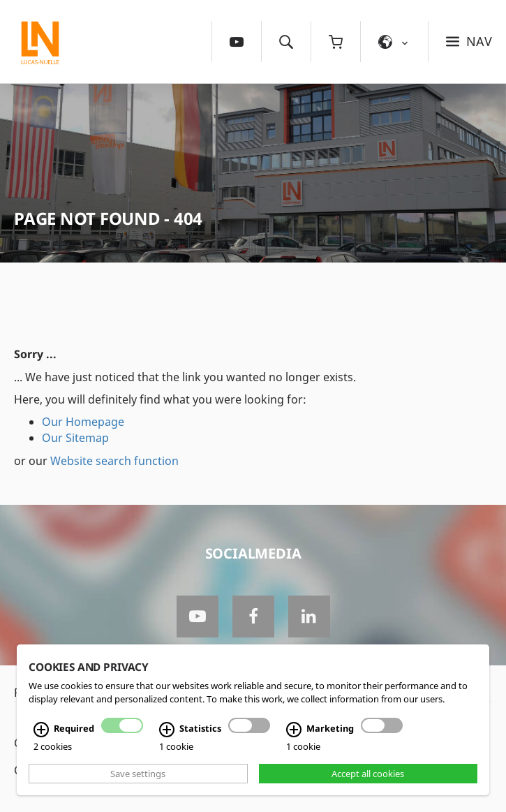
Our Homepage (83, 422)
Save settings (138, 774)
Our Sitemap (75, 438)
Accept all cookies (368, 774)
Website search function (114, 461)
